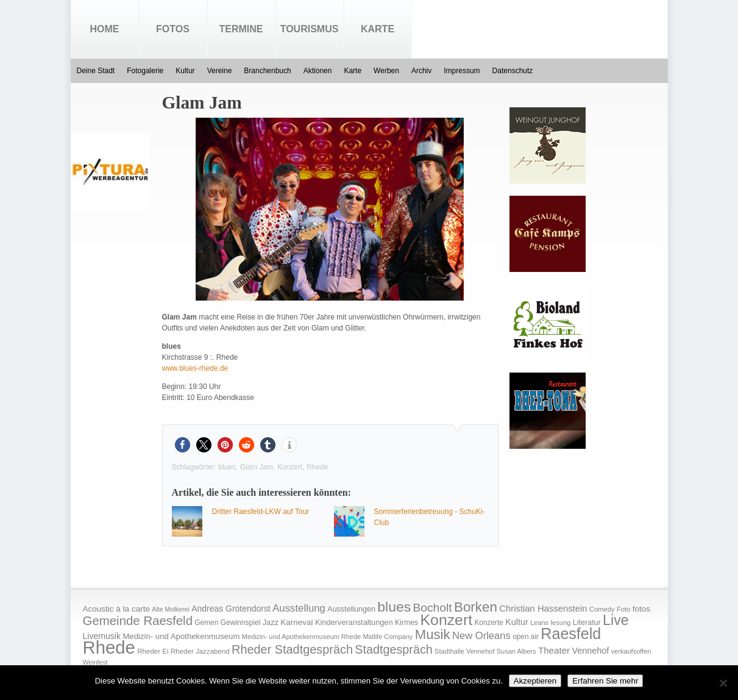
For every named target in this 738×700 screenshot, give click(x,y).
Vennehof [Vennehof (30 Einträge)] (590, 651)
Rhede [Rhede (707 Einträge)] (109, 647)
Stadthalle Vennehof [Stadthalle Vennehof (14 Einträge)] (464, 651)
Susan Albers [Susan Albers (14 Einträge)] (516, 651)
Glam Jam (257, 467)
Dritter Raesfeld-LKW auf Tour (261, 512)
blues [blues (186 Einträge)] (394, 607)
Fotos (173, 29)
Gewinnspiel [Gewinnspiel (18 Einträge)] (241, 623)
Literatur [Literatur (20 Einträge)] (587, 623)
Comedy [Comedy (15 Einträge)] (602, 609)
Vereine (220, 71)
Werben (386, 71)
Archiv (421, 71)
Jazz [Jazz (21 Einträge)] (271, 622)
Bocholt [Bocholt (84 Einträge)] (432, 608)
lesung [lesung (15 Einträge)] (560, 623)
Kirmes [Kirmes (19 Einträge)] (406, 623)
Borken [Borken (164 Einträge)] (476, 607)
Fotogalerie (145, 71)
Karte (378, 29)
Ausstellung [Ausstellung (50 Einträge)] (299, 608)
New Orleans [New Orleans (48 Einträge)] (481, 636)
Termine (241, 29)
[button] (183, 445)
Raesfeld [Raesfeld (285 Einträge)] (571, 634)
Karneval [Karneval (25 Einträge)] (296, 622)
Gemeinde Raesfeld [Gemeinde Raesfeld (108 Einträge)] (138, 621)
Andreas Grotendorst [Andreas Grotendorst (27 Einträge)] (231, 609)
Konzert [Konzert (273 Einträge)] (447, 620)
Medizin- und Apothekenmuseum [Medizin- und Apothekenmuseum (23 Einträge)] (181, 636)
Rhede (317, 467)
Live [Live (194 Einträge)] (616, 620)
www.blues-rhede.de (195, 368)
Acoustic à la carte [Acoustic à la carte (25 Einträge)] (116, 609)
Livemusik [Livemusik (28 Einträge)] (102, 636)
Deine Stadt (96, 71)
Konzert (290, 467)
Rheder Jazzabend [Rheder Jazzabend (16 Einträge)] (200, 651)
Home (105, 29)
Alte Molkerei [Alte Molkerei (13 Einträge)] (171, 609)
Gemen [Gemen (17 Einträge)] (206, 623)
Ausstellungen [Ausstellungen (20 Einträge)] (351, 609)
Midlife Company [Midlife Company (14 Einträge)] (388, 637)
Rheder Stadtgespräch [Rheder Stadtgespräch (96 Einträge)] (292, 649)
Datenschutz (513, 71)
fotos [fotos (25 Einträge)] (641, 609)
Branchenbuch (267, 71)
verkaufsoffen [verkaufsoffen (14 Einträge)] (631, 651)
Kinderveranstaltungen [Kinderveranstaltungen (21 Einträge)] (354, 622)
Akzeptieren (535, 681)
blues (227, 467)
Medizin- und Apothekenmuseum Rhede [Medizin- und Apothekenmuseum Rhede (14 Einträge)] (301, 637)
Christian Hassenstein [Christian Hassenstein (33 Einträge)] (543, 609)
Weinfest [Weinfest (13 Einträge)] (95, 662)
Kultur (185, 71)
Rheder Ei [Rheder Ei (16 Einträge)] (153, 651)
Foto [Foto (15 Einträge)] (623, 609)
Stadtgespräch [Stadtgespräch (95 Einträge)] (393, 649)
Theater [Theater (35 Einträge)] (554, 650)
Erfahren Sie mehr (605, 681)
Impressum (462, 71)
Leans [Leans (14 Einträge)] (539, 623)
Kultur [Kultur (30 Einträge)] (517, 622)
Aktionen (318, 71)
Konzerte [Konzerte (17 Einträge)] (488, 623)
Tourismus (310, 29)
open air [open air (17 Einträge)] (526, 637)
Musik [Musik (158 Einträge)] (433, 634)
